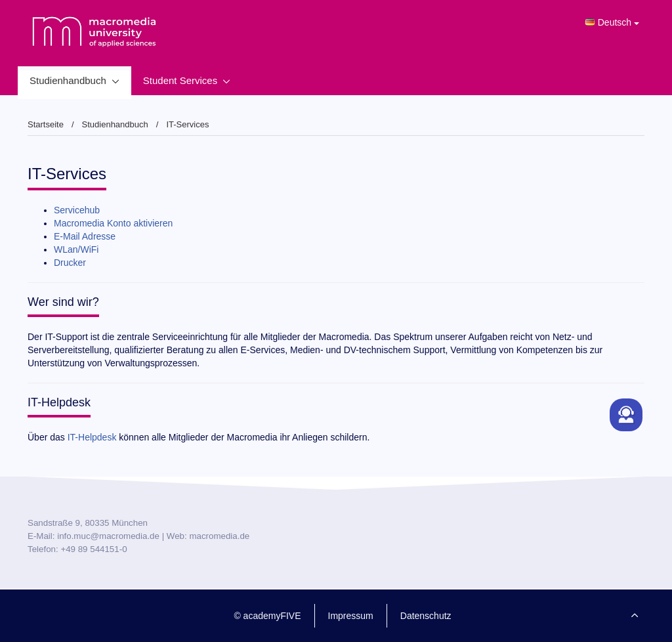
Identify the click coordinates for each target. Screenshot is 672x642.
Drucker (70, 263)
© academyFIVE (267, 616)
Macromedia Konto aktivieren (113, 223)
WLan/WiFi (76, 249)
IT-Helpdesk (92, 437)
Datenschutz (426, 616)
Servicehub (77, 210)
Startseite (46, 124)
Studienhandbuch (68, 80)
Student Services (180, 80)
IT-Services (187, 124)
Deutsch (612, 22)
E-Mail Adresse (85, 236)
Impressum (351, 616)
